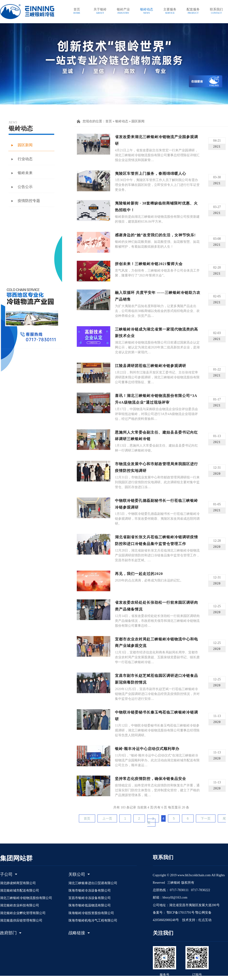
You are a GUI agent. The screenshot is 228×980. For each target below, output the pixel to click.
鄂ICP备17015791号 (180, 913)
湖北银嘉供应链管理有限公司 (21, 920)
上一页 (107, 818)
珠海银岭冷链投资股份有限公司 (91, 913)
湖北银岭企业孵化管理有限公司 (23, 913)
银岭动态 (122, 121)
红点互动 (205, 920)
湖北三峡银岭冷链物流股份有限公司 (26, 898)
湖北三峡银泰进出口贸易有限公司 (93, 883)
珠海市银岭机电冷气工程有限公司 (93, 920)
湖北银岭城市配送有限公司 (20, 891)
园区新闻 (138, 121)
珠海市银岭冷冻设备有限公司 (90, 891)
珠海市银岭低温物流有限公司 (90, 905)
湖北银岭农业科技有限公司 (20, 905)
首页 (109, 121)
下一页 (206, 818)
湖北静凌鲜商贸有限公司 (18, 883)
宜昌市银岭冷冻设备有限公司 (90, 898)
